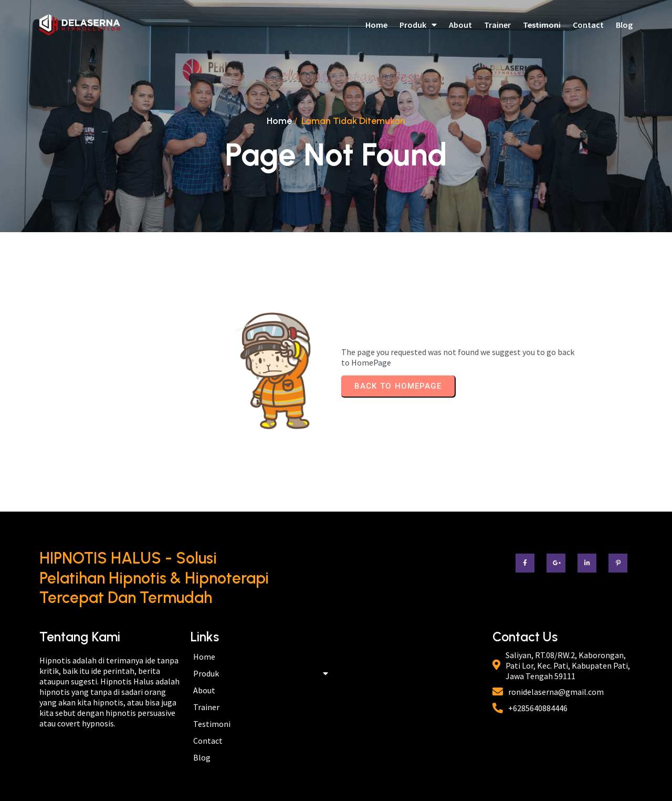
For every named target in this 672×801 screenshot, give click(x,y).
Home (279, 121)
